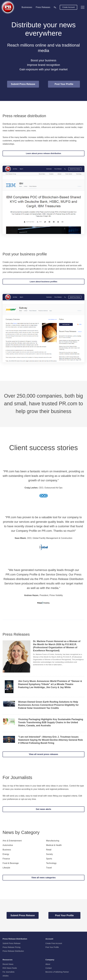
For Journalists (17, 777)
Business (7, 850)
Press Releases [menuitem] (43, 7)
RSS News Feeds (10, 968)
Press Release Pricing (11, 947)
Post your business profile (25, 254)
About (48, 964)
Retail (49, 850)
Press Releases (16, 634)
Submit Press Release (23, 84)
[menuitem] (55, 7)
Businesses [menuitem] (27, 7)
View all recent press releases (44, 754)
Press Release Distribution (13, 951)
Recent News (8, 964)
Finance (6, 859)
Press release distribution (24, 116)
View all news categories (43, 878)
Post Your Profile (64, 84)
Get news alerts (43, 809)
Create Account (69, 7)
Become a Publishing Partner (57, 972)
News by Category (21, 832)
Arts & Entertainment (12, 841)
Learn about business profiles (43, 282)
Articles (6, 976)
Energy (6, 854)
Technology (51, 863)
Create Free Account (54, 943)
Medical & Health (54, 845)
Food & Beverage (11, 863)
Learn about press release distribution (44, 153)
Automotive (8, 845)
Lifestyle (6, 868)
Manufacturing (53, 841)
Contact (49, 968)
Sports (49, 859)
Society (49, 854)
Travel (49, 868)
